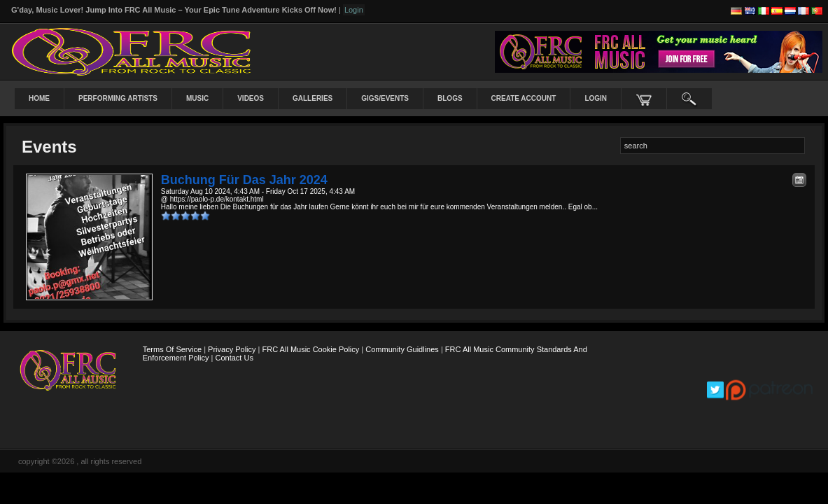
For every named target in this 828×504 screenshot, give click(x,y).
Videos (251, 98)
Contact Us (234, 358)
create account (524, 98)
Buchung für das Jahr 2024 (244, 180)
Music (197, 98)
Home (39, 98)
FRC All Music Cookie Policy (311, 349)
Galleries (313, 98)
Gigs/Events (385, 98)
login (596, 98)
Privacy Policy (232, 349)
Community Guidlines (402, 349)
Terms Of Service (172, 349)
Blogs (450, 98)
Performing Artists (118, 98)
